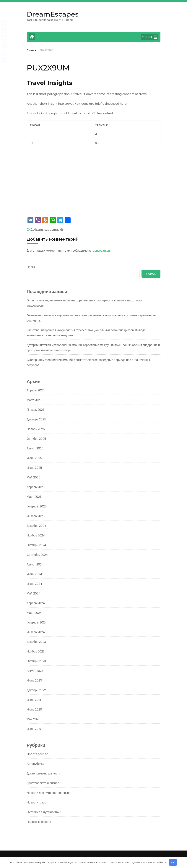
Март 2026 (34, 400)
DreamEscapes (53, 14)
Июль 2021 (34, 700)
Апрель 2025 (36, 487)
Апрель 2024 (36, 603)
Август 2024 (35, 564)
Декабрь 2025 (36, 419)
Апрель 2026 (36, 390)
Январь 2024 (36, 632)
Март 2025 (34, 497)
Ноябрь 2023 (36, 651)
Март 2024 (34, 613)
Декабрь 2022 (36, 690)
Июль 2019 (34, 729)
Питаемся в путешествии (44, 812)
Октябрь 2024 (36, 545)
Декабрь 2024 (36, 526)
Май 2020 (34, 719)
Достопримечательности (44, 773)
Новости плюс (36, 802)
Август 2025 (35, 448)
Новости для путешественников (49, 793)
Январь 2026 (36, 410)
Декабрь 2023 (36, 642)
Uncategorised (38, 754)
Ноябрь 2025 (36, 429)
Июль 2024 (35, 574)
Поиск (31, 267)
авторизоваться (99, 251)
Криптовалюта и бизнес (43, 783)
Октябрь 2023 (36, 661)
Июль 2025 (34, 458)
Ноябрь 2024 (36, 535)
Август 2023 (35, 671)
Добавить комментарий (47, 230)
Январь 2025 (36, 516)
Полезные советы (39, 822)
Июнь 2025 (34, 468)
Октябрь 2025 (36, 439)
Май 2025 (34, 477)
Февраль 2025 (37, 506)
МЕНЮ (149, 37)
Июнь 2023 (34, 680)
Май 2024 (34, 593)
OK (173, 862)
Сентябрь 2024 (37, 555)
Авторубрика (36, 764)
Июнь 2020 (34, 709)
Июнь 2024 (35, 584)
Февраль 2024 (37, 622)
